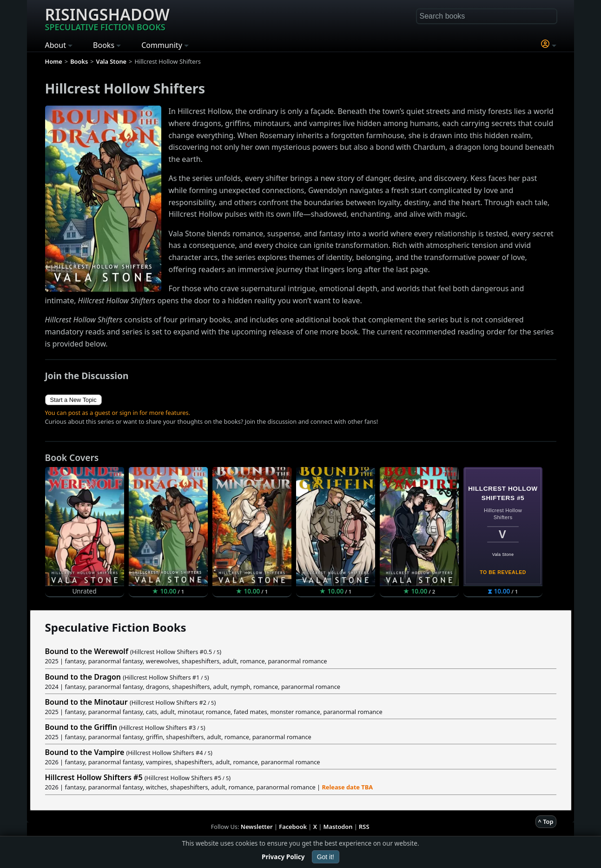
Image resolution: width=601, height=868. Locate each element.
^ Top (546, 821)
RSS (364, 827)
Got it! (326, 857)
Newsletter (257, 827)
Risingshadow (107, 18)
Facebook (293, 827)
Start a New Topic (73, 400)
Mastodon (338, 827)
